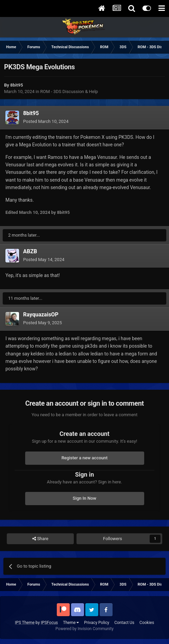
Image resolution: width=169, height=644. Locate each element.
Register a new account (85, 458)
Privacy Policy (97, 623)
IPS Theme (25, 623)
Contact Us (124, 623)
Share (40, 539)
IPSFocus (49, 623)
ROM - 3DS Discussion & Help (69, 91)
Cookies (147, 623)
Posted (46, 121)
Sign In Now (84, 498)
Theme (71, 623)
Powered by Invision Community (84, 629)
